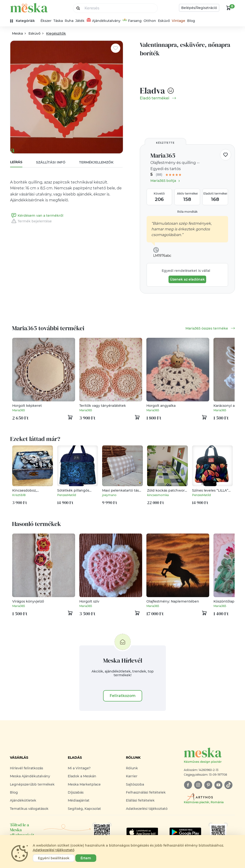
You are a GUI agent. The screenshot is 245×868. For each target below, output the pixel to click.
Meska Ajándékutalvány (30, 776)
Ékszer (46, 21)
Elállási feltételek (140, 800)
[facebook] (188, 785)
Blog (191, 21)
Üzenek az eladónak (187, 279)
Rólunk (132, 768)
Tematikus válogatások (29, 809)
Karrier (132, 776)
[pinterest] (208, 785)
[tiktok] (228, 785)
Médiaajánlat (79, 800)
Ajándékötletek (23, 800)
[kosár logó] (229, 8)
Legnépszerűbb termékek (32, 784)
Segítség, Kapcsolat (84, 809)
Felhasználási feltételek (146, 792)
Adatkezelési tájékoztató (147, 809)
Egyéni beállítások (54, 858)
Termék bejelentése (31, 221)
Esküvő (164, 21)
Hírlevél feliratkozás (26, 768)
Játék (80, 21)
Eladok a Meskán (82, 776)
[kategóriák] (24, 21)
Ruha (69, 21)
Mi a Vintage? (79, 768)
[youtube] (218, 785)
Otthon (150, 21)
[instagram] (198, 785)
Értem (86, 858)
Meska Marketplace (84, 784)
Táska (58, 21)
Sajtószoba (135, 784)
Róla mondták (187, 212)
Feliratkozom (123, 696)
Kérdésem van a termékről (37, 216)
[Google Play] (142, 832)
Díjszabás (76, 792)
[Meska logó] (209, 756)
